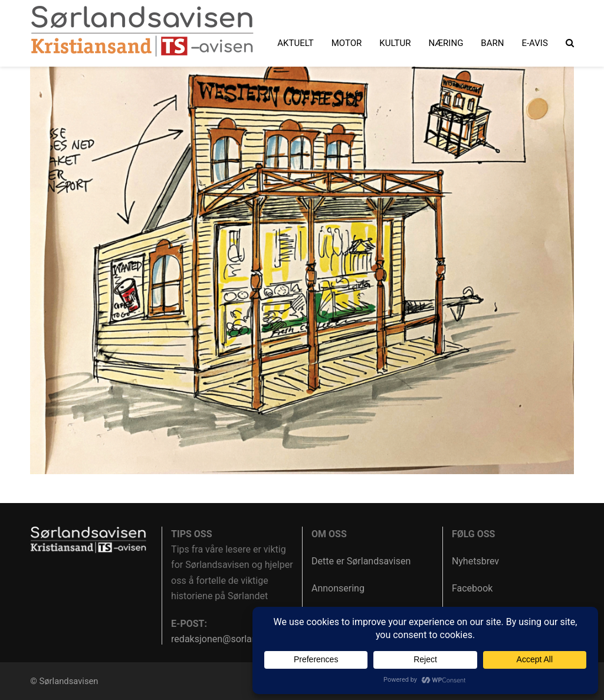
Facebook (472, 588)
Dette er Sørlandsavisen (361, 561)
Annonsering (338, 588)
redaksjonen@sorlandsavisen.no (239, 639)
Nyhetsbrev (475, 561)
